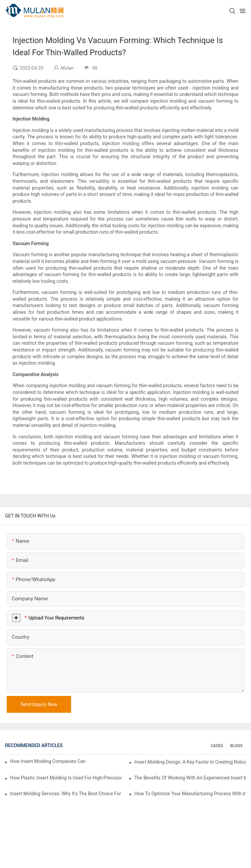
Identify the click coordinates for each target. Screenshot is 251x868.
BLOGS (236, 746)
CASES (217, 746)
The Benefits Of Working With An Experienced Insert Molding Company (190, 778)
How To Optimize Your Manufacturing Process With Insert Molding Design (190, 794)
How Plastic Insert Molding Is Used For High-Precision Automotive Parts (66, 778)
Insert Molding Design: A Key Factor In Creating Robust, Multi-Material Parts (190, 762)
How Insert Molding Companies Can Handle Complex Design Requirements (48, 761)
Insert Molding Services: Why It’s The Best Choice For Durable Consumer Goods (66, 794)
